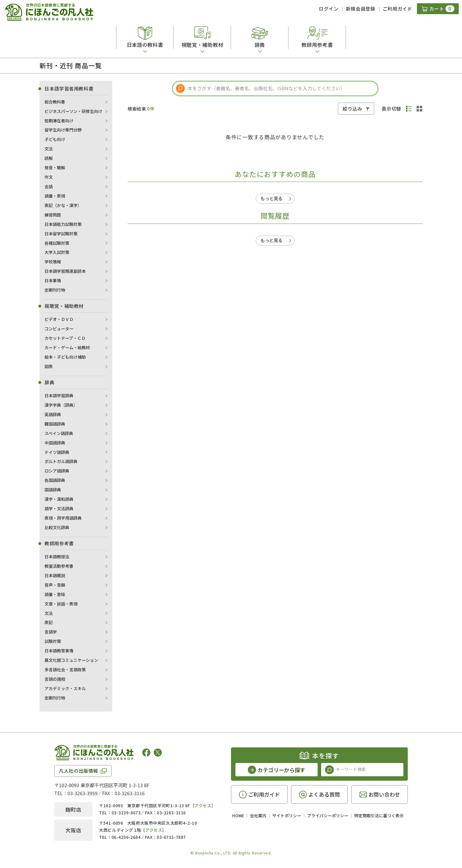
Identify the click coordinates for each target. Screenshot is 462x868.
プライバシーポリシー (328, 816)
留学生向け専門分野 (63, 130)
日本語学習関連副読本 (65, 271)
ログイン (329, 9)
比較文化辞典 (57, 527)
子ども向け (55, 139)
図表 (49, 366)
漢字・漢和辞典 (59, 499)
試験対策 (53, 641)
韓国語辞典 (55, 424)
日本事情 (53, 280)
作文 (49, 177)
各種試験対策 (57, 243)
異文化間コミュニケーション (71, 660)
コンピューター (59, 329)
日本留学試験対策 (61, 234)
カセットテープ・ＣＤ (65, 338)
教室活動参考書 (59, 566)
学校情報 (53, 262)
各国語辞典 (55, 480)
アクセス (203, 805)
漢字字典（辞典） (61, 405)
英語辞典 (53, 414)
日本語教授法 (57, 557)
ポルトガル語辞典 (61, 461)
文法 (49, 149)
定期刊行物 (55, 290)
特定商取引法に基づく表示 (379, 816)
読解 (49, 158)
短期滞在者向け (59, 121)
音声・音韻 (55, 585)
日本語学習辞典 (59, 396)
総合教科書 (55, 102)
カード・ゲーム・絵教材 (67, 347)
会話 (49, 186)
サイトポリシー (287, 816)
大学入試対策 (57, 252)
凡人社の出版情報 (79, 771)
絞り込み (353, 109)
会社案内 (258, 816)
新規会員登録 (361, 9)
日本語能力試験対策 (63, 224)
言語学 (51, 632)
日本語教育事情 (59, 651)
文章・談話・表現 (61, 604)
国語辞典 (53, 490)
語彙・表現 (55, 196)
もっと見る (272, 198)
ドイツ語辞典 (57, 452)
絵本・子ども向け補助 (65, 357)
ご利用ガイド (397, 9)
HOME (238, 816)
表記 (49, 622)
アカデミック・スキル (65, 688)
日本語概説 (55, 575)
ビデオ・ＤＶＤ (59, 319)
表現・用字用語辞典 (63, 518)
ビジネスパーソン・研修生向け (73, 111)
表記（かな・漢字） (63, 205)
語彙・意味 (55, 594)
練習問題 (53, 215)
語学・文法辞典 (59, 508)
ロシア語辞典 (57, 471)
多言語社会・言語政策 (65, 670)
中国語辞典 (55, 443)
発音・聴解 (55, 168)
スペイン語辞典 (59, 433)
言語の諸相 (55, 679)
